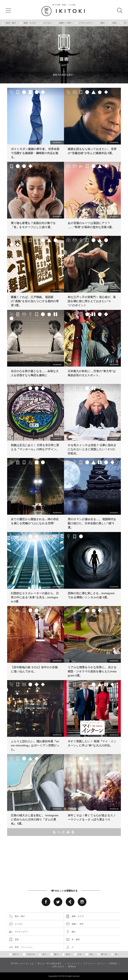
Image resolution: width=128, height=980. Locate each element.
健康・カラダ (28, 23)
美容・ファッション (21, 947)
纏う (54, 954)
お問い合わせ (58, 967)
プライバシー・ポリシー (94, 964)
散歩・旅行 (9, 23)
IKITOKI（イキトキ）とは (22, 964)
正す (78, 954)
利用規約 (113, 964)
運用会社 (72, 967)
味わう (14, 954)
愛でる (102, 954)
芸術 (112, 23)
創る (66, 954)
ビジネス (45, 23)
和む (89, 954)
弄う (42, 954)
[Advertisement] (42, 859)
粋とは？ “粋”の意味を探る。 (51, 964)
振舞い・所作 (63, 23)
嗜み (101, 23)
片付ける (29, 954)
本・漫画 (73, 939)
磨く (115, 954)
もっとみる (64, 832)
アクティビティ (84, 23)
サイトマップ (73, 964)
